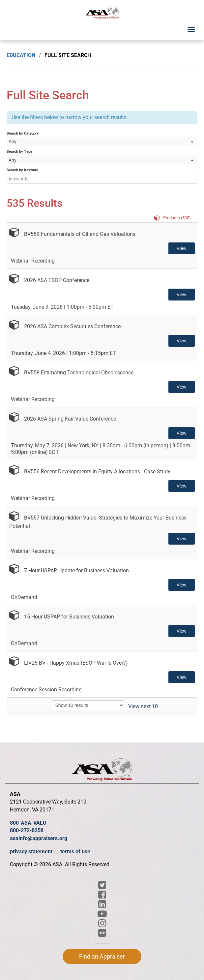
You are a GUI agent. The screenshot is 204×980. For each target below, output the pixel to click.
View (182, 248)
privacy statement (32, 852)
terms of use (75, 852)
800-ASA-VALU (28, 823)
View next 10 (143, 706)
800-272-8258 (27, 830)
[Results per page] (88, 705)
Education (21, 55)
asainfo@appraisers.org (39, 838)
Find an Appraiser (102, 956)
